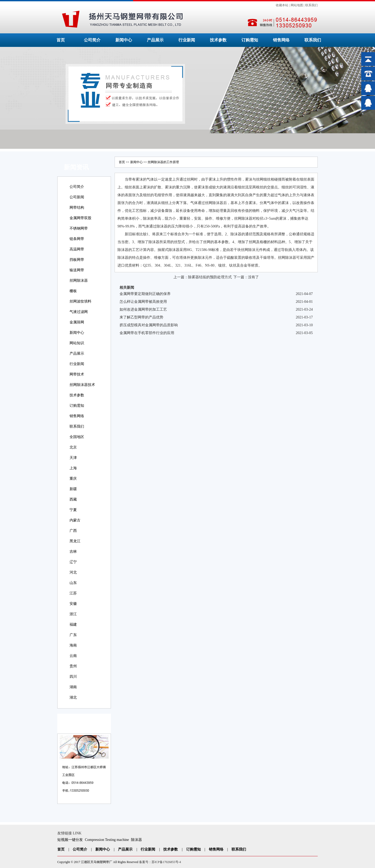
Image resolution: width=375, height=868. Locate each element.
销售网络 (281, 40)
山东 (73, 583)
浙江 (73, 614)
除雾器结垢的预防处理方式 (210, 277)
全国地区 (77, 437)
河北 (73, 572)
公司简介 (92, 40)
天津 (73, 458)
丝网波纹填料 (80, 301)
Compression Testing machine (107, 840)
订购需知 (250, 40)
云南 (73, 656)
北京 (73, 447)
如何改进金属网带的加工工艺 (143, 309)
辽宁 (73, 562)
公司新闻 (77, 197)
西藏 (73, 499)
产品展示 (155, 40)
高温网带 (77, 249)
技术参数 (218, 40)
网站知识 (77, 343)
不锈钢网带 (79, 228)
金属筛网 (77, 322)
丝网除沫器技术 (82, 385)
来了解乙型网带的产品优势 (141, 317)
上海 (73, 468)
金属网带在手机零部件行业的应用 (147, 333)
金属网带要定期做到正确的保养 (145, 294)
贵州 (73, 666)
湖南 (73, 687)
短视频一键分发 (70, 840)
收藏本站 (282, 5)
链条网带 (77, 239)
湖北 (73, 697)
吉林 (73, 552)
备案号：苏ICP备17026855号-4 (160, 862)
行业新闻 (187, 40)
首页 (61, 40)
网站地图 (297, 5)
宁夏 (73, 510)
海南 (73, 645)
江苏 (73, 593)
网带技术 (77, 374)
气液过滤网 (79, 312)
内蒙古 (75, 520)
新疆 (73, 489)
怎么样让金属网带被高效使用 (143, 302)
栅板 (73, 291)
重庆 (73, 479)
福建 (73, 624)
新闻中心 (124, 40)
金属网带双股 (80, 218)
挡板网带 (77, 260)
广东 (73, 635)
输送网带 (77, 270)
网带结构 (77, 208)
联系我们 (311, 5)
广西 (73, 531)
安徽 (73, 604)
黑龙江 (75, 541)
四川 (73, 677)
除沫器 (136, 840)
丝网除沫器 (79, 281)
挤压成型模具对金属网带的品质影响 (149, 325)
